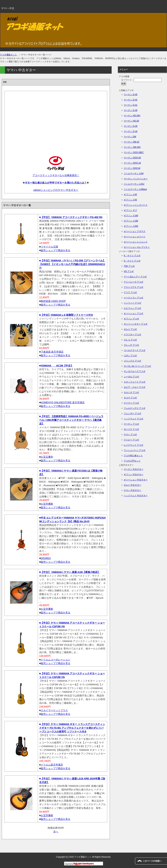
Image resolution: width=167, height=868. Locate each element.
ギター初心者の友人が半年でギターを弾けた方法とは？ (56, 183)
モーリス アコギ (131, 429)
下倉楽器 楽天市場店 (52, 352)
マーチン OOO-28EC (134, 152)
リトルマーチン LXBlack (135, 189)
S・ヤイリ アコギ (132, 261)
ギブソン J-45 (130, 195)
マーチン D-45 (131, 95)
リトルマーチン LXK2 (134, 184)
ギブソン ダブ (130, 210)
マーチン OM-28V (132, 147)
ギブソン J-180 (131, 221)
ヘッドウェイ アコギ (134, 419)
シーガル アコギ (131, 377)
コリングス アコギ (132, 361)
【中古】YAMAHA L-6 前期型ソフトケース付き (67, 315)
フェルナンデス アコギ (135, 408)
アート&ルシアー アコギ (135, 277)
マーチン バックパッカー (136, 179)
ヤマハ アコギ (130, 435)
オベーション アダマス (135, 231)
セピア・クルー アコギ (135, 387)
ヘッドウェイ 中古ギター (136, 496)
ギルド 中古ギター (132, 485)
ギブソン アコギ (131, 319)
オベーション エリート (135, 237)
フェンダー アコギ (132, 413)
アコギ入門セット (132, 461)
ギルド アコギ (130, 329)
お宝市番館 (47, 504)
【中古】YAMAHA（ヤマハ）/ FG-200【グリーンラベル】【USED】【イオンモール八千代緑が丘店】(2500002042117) (72, 264)
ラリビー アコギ (131, 440)
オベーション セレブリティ (137, 247)
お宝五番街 (47, 457)
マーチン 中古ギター (134, 469)
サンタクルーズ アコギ (135, 371)
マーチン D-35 (131, 110)
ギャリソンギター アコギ (136, 324)
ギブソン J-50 (130, 200)
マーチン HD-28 (131, 121)
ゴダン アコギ (130, 356)
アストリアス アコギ (134, 287)
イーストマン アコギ (134, 298)
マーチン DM (130, 137)
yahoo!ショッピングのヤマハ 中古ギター (56, 190)
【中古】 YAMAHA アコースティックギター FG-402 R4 (72, 217)
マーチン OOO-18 (132, 163)
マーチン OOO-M (132, 168)
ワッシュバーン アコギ (135, 450)
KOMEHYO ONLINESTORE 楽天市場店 (63, 402)
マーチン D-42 (131, 100)
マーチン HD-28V (132, 116)
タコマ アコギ (130, 398)
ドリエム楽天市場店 (52, 765)
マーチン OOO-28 (132, 158)
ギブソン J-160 (131, 216)
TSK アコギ (129, 266)
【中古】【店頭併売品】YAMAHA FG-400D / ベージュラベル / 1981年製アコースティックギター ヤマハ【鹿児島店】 (71, 420)
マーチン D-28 (131, 126)
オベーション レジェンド (136, 242)
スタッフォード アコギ (135, 382)
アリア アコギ (130, 292)
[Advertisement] (56, 121)
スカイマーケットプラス (54, 710)
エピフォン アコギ (132, 308)
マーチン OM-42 (131, 142)
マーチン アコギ (131, 424)
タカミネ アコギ (131, 392)
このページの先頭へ (152, 861)
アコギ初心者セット (133, 456)
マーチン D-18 (131, 131)
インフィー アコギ (132, 303)
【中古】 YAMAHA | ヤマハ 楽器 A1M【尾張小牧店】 (70, 572)
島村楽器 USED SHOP (53, 301)
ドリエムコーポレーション (56, 660)
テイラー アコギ (131, 403)
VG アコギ (129, 271)
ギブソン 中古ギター (134, 475)
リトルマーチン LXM (134, 173)
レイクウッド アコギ (134, 445)
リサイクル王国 (49, 247)
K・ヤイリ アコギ (132, 256)
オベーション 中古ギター (136, 480)
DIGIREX (46, 558)
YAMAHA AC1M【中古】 (57, 366)
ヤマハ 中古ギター (132, 490)
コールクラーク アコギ (135, 350)
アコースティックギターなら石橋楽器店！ (56, 175)
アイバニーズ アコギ (134, 282)
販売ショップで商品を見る (56, 250)
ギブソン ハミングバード (136, 205)
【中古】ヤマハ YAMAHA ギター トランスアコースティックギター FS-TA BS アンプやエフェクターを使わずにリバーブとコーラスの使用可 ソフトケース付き (72, 728)
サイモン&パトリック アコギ (137, 366)
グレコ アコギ (130, 340)
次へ (56, 832)
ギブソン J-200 (131, 226)
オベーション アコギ (134, 313)
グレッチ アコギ (131, 345)
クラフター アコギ (132, 335)
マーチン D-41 (131, 105)
